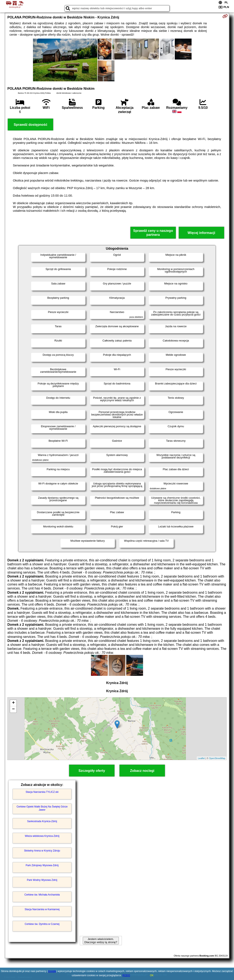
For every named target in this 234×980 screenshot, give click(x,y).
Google (52, 971)
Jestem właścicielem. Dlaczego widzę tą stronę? (101, 941)
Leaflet (201, 758)
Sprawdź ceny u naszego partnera (153, 233)
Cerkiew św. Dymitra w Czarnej (42, 924)
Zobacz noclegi (142, 771)
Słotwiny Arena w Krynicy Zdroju (42, 851)
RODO (126, 975)
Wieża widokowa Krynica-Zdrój (42, 836)
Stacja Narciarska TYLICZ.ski (42, 792)
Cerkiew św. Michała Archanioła (42, 895)
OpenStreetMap (217, 758)
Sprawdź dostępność (30, 125)
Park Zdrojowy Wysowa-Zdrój (42, 865)
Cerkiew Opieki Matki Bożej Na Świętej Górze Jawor (42, 808)
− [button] (13, 709)
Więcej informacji (201, 233)
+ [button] (13, 703)
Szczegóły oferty (92, 771)
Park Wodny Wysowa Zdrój (42, 880)
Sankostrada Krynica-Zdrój (42, 821)
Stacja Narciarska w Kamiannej (42, 909)
